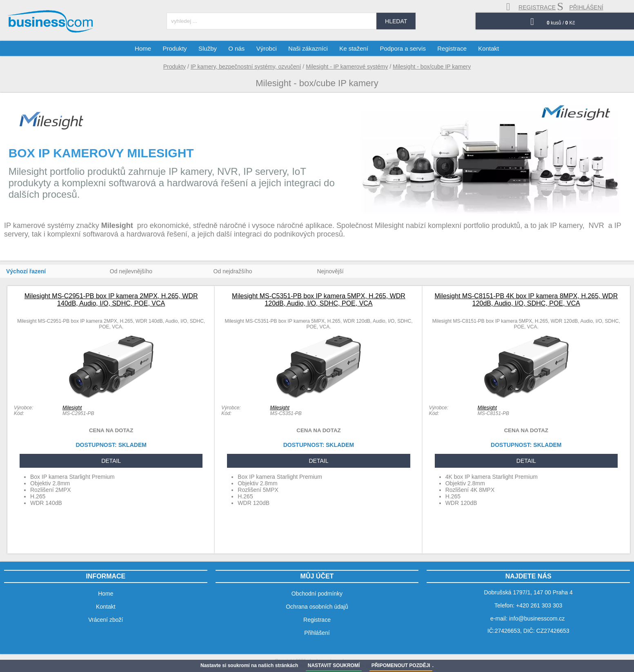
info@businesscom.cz (537, 618)
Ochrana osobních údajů (317, 607)
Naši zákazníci (308, 48)
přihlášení (580, 7)
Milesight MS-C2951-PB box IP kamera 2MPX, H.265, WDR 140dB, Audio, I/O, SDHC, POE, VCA (111, 300)
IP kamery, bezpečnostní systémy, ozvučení (246, 67)
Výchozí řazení (26, 271)
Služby (208, 48)
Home (144, 48)
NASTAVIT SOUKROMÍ (334, 665)
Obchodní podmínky (317, 594)
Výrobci (267, 48)
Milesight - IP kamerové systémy (347, 67)
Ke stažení (354, 48)
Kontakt (488, 48)
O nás (237, 48)
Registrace (452, 48)
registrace (531, 7)
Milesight (72, 408)
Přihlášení (317, 633)
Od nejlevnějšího (131, 271)
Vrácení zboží (106, 620)
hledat (396, 21)
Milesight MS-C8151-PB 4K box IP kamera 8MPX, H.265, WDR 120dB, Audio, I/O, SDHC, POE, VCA (526, 300)
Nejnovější (330, 271)
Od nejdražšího (233, 271)
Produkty (175, 67)
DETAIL (111, 461)
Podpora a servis (403, 48)
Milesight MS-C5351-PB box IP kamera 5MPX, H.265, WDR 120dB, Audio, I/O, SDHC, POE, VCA (319, 300)
